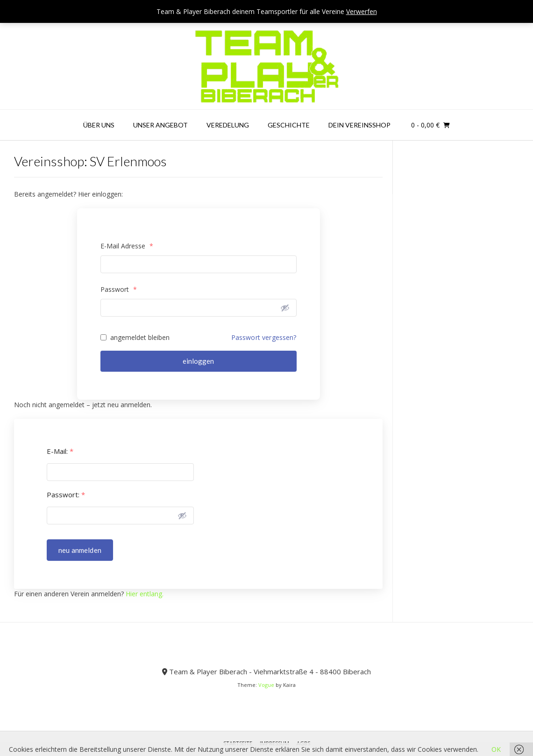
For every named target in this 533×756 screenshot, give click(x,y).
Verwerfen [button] (362, 11)
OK (496, 749)
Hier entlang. (145, 594)
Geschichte (289, 125)
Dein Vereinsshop (359, 125)
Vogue (266, 685)
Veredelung (228, 125)
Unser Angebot (160, 125)
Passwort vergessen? (264, 337)
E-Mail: (60, 451)
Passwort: (66, 495)
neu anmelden (80, 550)
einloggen (198, 361)
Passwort (119, 289)
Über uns (99, 125)
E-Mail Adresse (127, 246)
